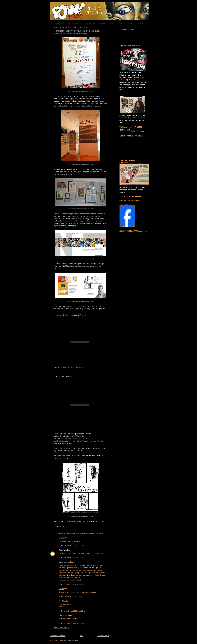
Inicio (81, 636)
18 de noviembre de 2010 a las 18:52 (72, 558)
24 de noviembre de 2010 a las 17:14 (72, 623)
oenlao (61, 538)
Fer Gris (62, 601)
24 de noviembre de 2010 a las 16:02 (72, 611)
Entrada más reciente (58, 636)
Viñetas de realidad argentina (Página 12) (69, 436)
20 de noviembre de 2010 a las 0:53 (72, 597)
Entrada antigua (103, 636)
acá (103, 521)
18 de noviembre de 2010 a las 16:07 (72, 546)
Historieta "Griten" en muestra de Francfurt (71, 315)
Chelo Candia (64, 562)
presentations (67, 367)
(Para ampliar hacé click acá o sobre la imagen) (80, 91)
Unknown (62, 550)
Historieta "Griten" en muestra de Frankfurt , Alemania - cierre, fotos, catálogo (77, 32)
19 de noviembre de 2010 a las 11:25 (72, 584)
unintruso (79, 367)
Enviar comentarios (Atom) (70, 641)
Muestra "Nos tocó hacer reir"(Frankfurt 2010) (70, 439)
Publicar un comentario (61, 628)
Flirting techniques (137, 131)
